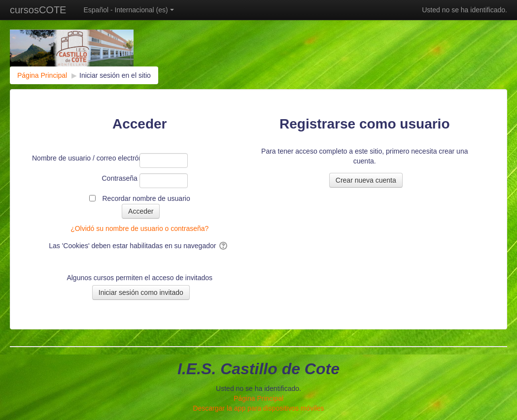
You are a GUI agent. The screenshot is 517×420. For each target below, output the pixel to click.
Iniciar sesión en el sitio (115, 75)
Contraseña (120, 178)
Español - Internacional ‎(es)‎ (128, 10)
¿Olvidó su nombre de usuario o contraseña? (139, 228)
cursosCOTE (38, 10)
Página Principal (258, 398)
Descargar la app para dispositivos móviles (258, 408)
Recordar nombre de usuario (146, 198)
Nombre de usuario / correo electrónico (85, 158)
